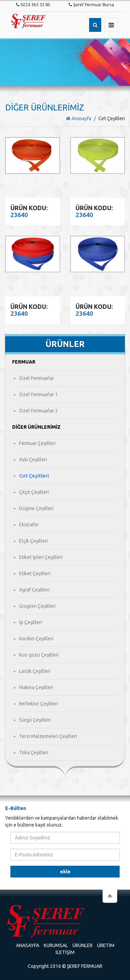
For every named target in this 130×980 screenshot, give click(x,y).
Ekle (65, 872)
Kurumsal (56, 945)
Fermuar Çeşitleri (37, 443)
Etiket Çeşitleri (35, 573)
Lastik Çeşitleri (35, 671)
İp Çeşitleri (31, 622)
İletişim (65, 952)
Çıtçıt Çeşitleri (34, 492)
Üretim (106, 945)
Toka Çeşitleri (34, 752)
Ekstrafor (29, 525)
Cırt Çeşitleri (34, 476)
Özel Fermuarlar (37, 378)
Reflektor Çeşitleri (38, 704)
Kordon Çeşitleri (36, 639)
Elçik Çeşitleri (33, 541)
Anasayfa (79, 118)
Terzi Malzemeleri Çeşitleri (48, 736)
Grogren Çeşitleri (37, 606)
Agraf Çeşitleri (34, 590)
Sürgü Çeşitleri (35, 720)
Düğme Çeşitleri (36, 508)
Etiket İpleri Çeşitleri (41, 557)
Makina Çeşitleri (36, 687)
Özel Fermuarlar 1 (38, 394)
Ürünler (83, 945)
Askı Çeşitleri (33, 460)
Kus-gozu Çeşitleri (39, 655)
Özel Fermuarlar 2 (38, 411)
